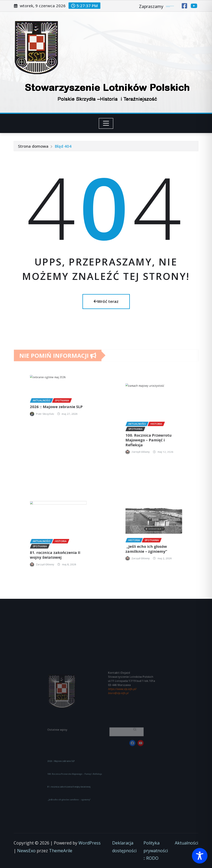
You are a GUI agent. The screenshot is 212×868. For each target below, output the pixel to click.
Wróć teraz (106, 301)
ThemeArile (61, 851)
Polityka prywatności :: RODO (156, 851)
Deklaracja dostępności (124, 847)
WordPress (90, 843)
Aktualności (186, 843)
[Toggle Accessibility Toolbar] (200, 856)
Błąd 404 (63, 146)
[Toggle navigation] (106, 123)
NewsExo (26, 851)
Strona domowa (33, 146)
